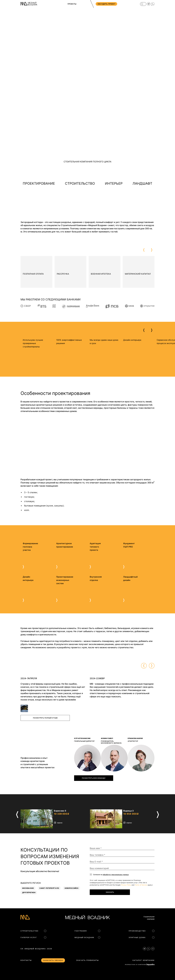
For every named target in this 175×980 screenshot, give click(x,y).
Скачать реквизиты (88, 960)
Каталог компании (144, 960)
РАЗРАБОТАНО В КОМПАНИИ (140, 965)
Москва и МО (28, 888)
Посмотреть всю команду (94, 778)
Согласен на (111, 875)
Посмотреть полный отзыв (45, 718)
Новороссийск (72, 888)
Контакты (26, 960)
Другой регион (29, 892)
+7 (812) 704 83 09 (126, 4)
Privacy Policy (126, 885)
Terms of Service (141, 885)
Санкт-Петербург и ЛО (49, 888)
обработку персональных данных (116, 875)
